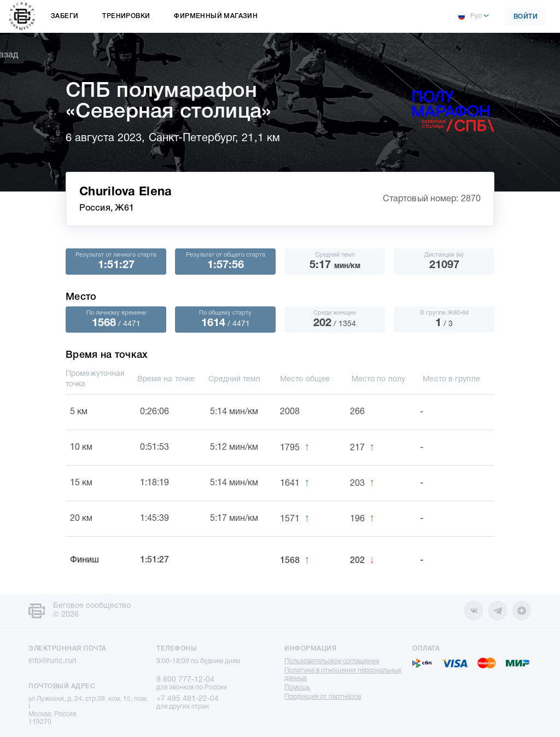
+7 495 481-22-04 (188, 699)
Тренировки (126, 16)
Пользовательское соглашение (332, 661)
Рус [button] (469, 16)
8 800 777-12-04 (185, 680)
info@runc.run (52, 661)
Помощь (297, 687)
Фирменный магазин (216, 16)
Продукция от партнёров (323, 697)
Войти (526, 17)
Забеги (65, 16)
